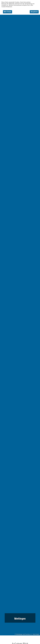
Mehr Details (8, 12)
